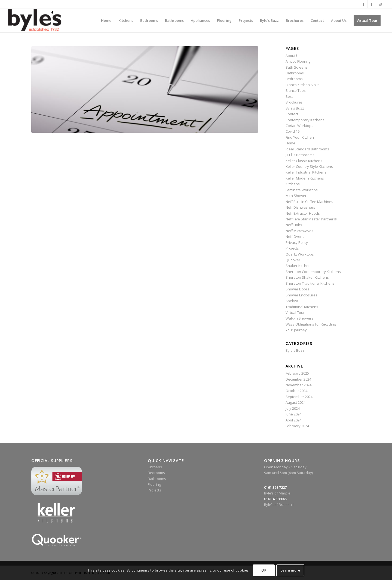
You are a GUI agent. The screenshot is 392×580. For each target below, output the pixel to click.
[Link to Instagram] (380, 4)
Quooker (293, 260)
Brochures (294, 102)
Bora (290, 96)
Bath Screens (297, 67)
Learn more (290, 570)
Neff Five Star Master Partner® (311, 219)
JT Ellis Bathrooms (300, 155)
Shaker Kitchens (299, 266)
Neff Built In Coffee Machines (309, 202)
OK (264, 570)
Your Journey (296, 330)
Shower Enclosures (301, 295)
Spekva (292, 301)
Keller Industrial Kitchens (306, 172)
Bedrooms (294, 79)
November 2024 (298, 385)
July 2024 (293, 408)
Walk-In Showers (299, 318)
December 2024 (298, 379)
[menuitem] (106, 20)
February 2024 (297, 426)
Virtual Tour (295, 312)
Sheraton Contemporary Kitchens (313, 272)
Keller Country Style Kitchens (309, 166)
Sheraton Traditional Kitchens (310, 283)
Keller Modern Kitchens (305, 178)
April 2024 (293, 420)
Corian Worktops (299, 126)
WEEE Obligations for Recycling (311, 324)
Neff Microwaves (299, 231)
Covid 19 (293, 131)
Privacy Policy (297, 242)
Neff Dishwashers (300, 207)
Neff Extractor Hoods (303, 213)
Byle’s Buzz (295, 108)
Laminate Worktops (302, 190)
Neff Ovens (295, 236)
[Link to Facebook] (364, 4)
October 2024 (296, 391)
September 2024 (299, 397)
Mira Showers (297, 196)
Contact (292, 114)
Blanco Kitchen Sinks (303, 85)
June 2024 (293, 414)
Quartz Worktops (300, 254)
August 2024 (295, 402)
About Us (293, 56)
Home (290, 143)
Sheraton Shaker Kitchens (307, 277)
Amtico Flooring (298, 61)
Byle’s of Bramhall (279, 505)
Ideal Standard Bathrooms (307, 149)
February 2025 (297, 373)
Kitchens (293, 184)
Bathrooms (295, 73)
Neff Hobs (294, 225)
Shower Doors (297, 289)
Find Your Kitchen (300, 137)
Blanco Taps (296, 90)
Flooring (154, 484)
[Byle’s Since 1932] (35, 20)
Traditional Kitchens (302, 307)
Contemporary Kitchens (305, 120)
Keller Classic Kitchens (304, 161)
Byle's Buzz (295, 350)
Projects (292, 248)
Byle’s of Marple (277, 493)
